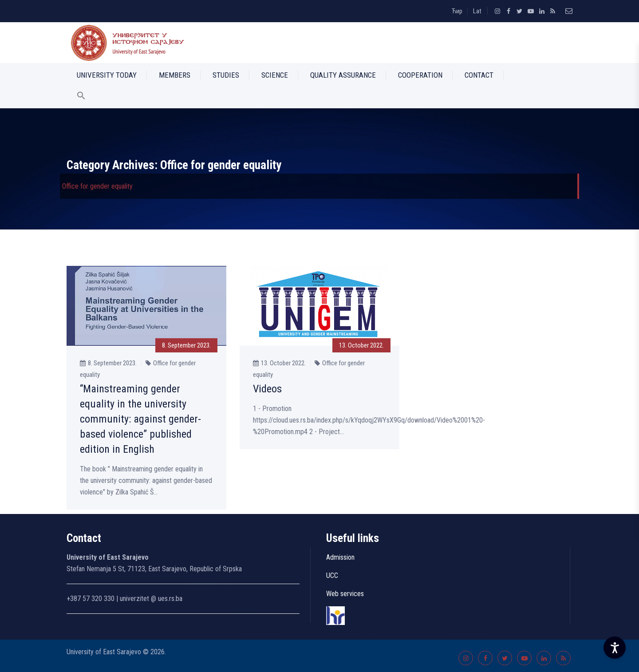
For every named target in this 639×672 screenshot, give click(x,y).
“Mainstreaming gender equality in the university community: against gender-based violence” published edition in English (140, 419)
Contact (479, 75)
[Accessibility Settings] (615, 648)
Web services (345, 594)
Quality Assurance (343, 75)
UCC (332, 575)
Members (175, 75)
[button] (81, 97)
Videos (267, 389)
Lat (477, 11)
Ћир (457, 11)
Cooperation (420, 75)
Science (275, 75)
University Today (107, 75)
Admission (340, 557)
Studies (226, 75)
